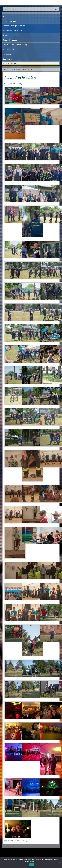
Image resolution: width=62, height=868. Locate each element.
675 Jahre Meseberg (13, 84)
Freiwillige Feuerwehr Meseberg (15, 45)
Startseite (7, 69)
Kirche (5, 35)
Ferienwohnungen (9, 21)
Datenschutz (7, 59)
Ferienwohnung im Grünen (12, 31)
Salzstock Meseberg (10, 40)
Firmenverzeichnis (10, 50)
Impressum (7, 54)
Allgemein (15, 69)
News (5, 16)
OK (32, 865)
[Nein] (59, 862)
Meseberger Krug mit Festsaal (14, 26)
